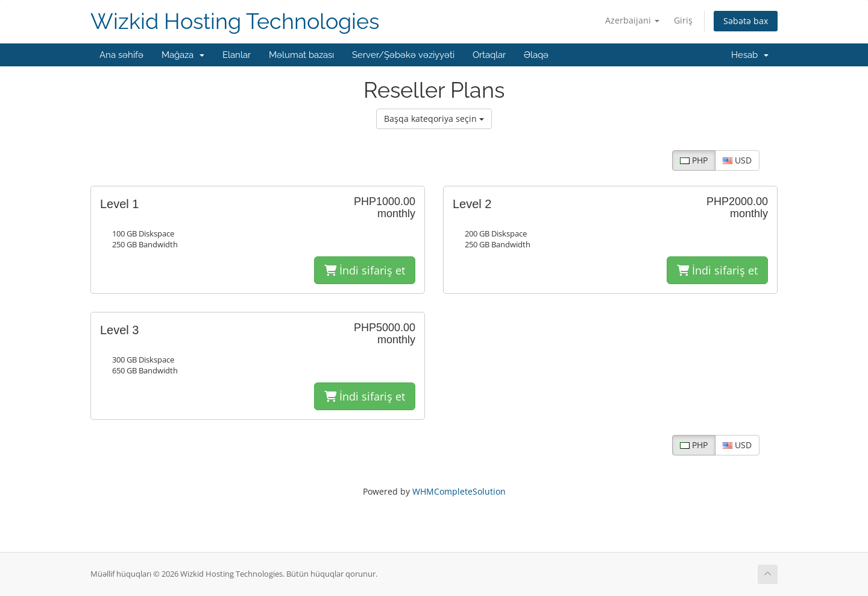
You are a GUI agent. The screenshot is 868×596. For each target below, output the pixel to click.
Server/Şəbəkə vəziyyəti (403, 55)
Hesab (750, 55)
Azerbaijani (632, 20)
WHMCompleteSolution (459, 491)
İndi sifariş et (365, 270)
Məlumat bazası (301, 55)
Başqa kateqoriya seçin (434, 119)
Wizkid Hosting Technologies (235, 21)
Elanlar (237, 55)
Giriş (683, 20)
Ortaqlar (489, 55)
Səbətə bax (746, 21)
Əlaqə (536, 55)
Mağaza (183, 55)
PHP (694, 160)
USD (737, 160)
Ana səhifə (121, 55)
